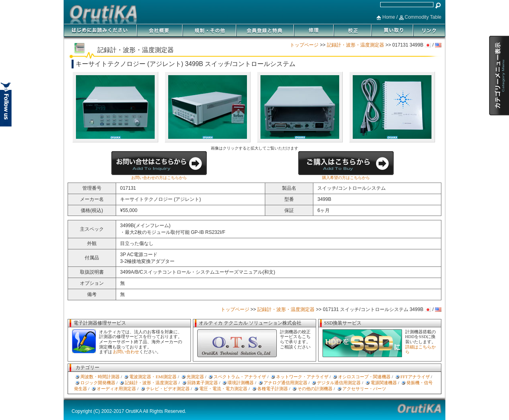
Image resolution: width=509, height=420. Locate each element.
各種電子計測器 (273, 389)
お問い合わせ (126, 352)
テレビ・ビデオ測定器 (168, 389)
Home (389, 17)
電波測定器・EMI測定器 (153, 377)
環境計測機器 (241, 383)
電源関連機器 (384, 383)
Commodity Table (423, 17)
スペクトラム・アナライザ (240, 377)
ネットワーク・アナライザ (302, 377)
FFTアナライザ (415, 377)
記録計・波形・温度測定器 (356, 45)
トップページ (304, 45)
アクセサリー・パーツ (364, 389)
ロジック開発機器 (98, 383)
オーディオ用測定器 (116, 389)
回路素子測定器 (203, 383)
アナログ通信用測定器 (286, 383)
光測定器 (195, 377)
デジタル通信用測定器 (339, 383)
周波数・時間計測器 (100, 377)
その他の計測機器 (315, 389)
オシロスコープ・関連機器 (364, 377)
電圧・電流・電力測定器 (223, 389)
